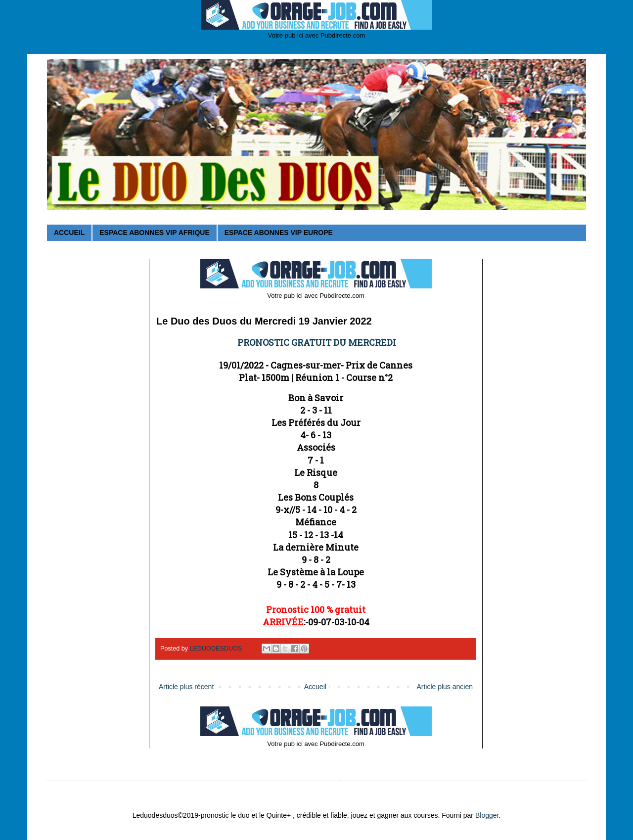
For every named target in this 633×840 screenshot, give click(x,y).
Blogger (487, 815)
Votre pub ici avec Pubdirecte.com (317, 35)
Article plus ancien (445, 687)
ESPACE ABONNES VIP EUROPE (279, 233)
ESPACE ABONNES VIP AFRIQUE (154, 233)
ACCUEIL (69, 233)
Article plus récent (186, 687)
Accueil (315, 687)
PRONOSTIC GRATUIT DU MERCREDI (317, 342)
